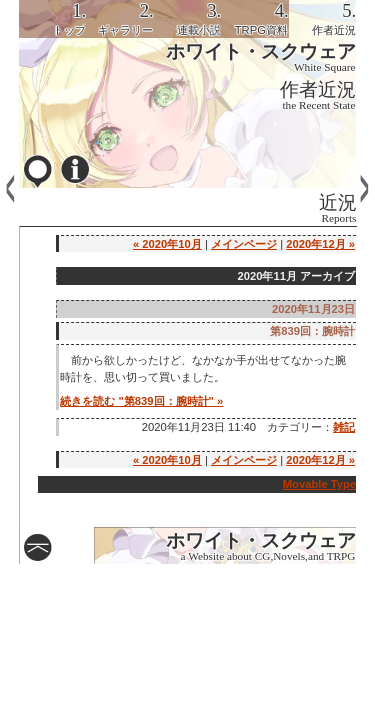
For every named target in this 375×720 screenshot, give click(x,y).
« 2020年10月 (167, 244)
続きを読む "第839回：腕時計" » (141, 401)
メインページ (244, 244)
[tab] (53, 19)
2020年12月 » (320, 244)
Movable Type (320, 484)
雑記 (344, 427)
